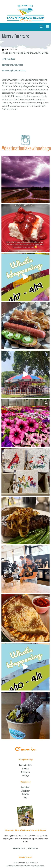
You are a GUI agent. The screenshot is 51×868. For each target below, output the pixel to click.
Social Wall (26, 733)
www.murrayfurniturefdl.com (14, 70)
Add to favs (9, 50)
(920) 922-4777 (8, 59)
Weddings (25, 714)
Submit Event (25, 726)
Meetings (26, 708)
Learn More (32, 787)
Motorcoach (25, 711)
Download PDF (18, 787)
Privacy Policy (26, 856)
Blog (26, 737)
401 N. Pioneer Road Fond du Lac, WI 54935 (25, 53)
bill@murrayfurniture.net (12, 65)
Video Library (26, 730)
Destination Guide (25, 704)
